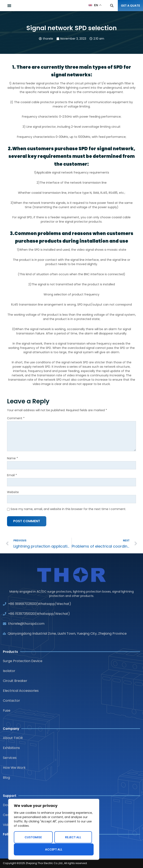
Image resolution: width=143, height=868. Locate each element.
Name (13, 458)
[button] (9, 6)
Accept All (54, 849)
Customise (33, 837)
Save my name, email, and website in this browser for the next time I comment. (68, 509)
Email (12, 475)
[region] (54, 829)
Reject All (73, 837)
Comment (16, 418)
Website (13, 492)
